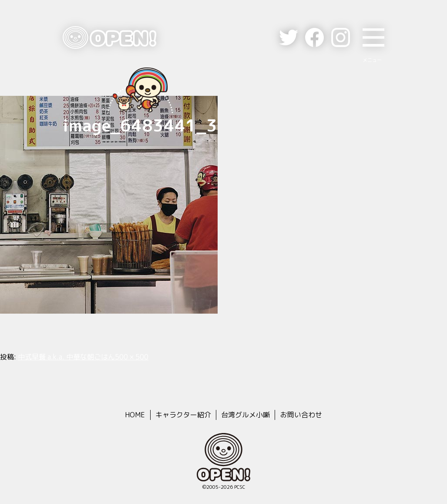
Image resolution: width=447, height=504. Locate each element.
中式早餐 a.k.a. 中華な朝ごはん (66, 357)
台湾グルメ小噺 (245, 415)
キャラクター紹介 (183, 415)
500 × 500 (132, 357)
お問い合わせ (301, 415)
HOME (135, 415)
